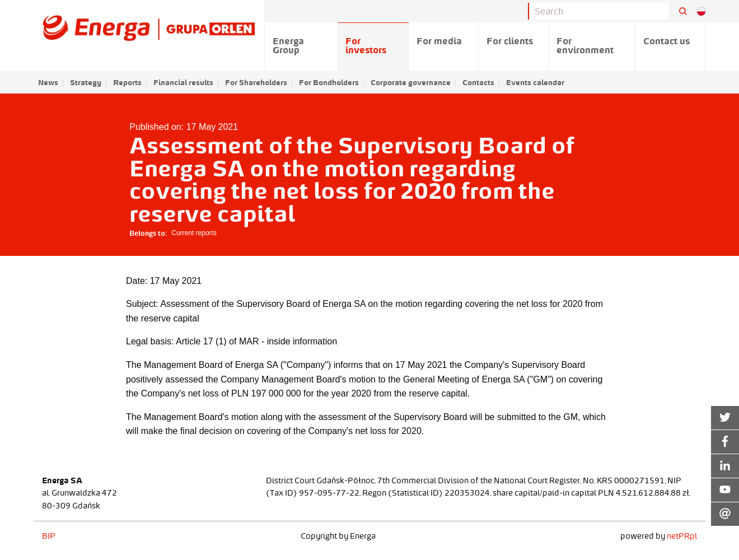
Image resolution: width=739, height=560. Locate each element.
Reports (127, 82)
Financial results (183, 82)
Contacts (478, 82)
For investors (366, 45)
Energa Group (288, 45)
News (48, 82)
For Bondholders (329, 82)
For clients (510, 41)
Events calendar (535, 82)
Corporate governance (411, 82)
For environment (585, 45)
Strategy (86, 82)
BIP (49, 536)
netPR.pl (682, 536)
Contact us (666, 41)
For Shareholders (256, 82)
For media (439, 41)
